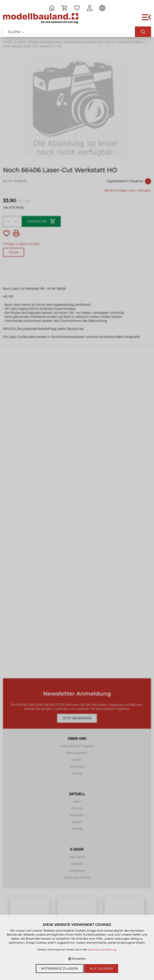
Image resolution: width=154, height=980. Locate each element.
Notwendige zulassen (60, 969)
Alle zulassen (101, 969)
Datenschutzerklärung (102, 950)
